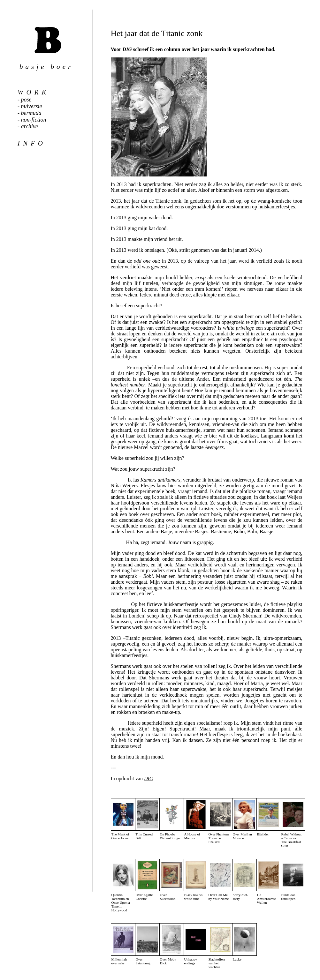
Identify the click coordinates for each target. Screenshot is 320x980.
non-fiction (34, 120)
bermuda (31, 113)
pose (26, 100)
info (32, 143)
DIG (149, 778)
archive (30, 126)
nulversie (32, 106)
